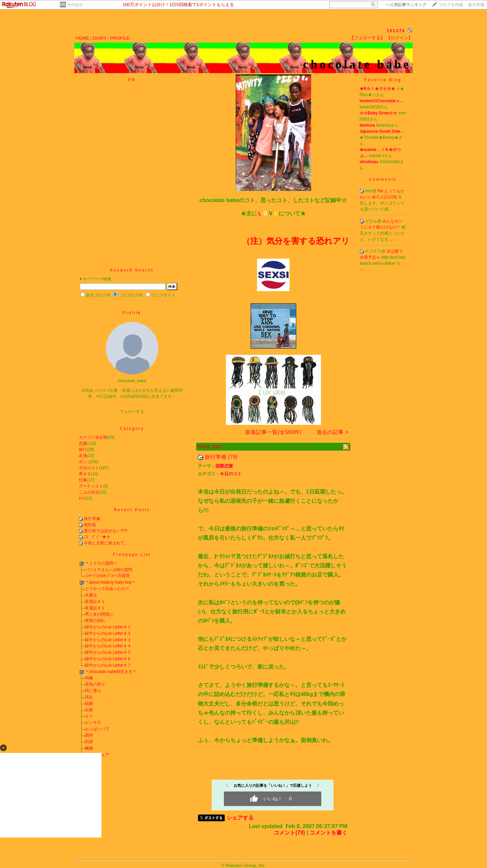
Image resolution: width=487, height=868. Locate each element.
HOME (83, 38)
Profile (132, 313)
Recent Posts (132, 510)
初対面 (90, 525)
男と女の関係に (99, 614)
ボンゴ (85, 462)
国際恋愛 (224, 466)
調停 (89, 735)
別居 (89, 742)
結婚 (89, 703)
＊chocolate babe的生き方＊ (111, 672)
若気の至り (95, 684)
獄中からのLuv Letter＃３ (108, 640)
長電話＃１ (95, 602)
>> (406, 5)
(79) (233, 457)
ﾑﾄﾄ (82, 498)
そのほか (75, 5)
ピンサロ (93, 722)
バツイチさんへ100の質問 (109, 570)
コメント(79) (289, 833)
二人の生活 (89, 492)
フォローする (132, 412)
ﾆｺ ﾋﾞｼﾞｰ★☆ (97, 537)
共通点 (91, 595)
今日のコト (89, 468)
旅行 (83, 450)
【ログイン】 (399, 38)
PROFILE (120, 38)
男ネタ (85, 474)
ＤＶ (89, 716)
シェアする (240, 818)
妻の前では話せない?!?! (106, 531)
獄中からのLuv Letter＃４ (108, 646)
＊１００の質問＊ (101, 563)
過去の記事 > (332, 432)
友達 (83, 456)
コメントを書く (328, 833)
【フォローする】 (367, 38)
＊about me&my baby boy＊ (110, 582)
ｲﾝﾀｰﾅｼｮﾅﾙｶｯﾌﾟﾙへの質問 (107, 576)
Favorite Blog (383, 80)
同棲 (89, 678)
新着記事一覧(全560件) (273, 432)
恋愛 (83, 443)
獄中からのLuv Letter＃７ (108, 665)
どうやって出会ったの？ (107, 589)
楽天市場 (476, 5)
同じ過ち (93, 691)
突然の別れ (95, 621)
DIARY (100, 38)
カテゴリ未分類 (93, 437)
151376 (396, 31)
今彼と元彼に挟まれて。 (106, 543)
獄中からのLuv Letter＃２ (108, 633)
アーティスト (91, 486)
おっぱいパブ (97, 729)
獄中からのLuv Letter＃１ (108, 627)
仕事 (83, 480)
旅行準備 (92, 519)
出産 (89, 710)
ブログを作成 (451, 5)
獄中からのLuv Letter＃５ (108, 652)
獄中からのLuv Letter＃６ (108, 659)
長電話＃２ (95, 608)
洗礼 (89, 697)
